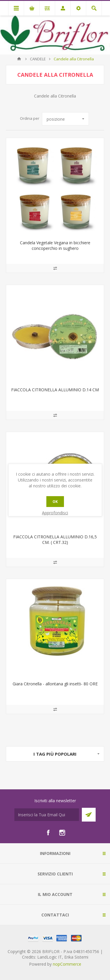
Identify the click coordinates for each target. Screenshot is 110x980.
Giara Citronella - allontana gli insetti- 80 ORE (55, 684)
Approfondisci (55, 513)
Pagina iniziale (19, 59)
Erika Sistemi (76, 957)
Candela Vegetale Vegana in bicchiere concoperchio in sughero (55, 245)
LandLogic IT (50, 957)
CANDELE (38, 59)
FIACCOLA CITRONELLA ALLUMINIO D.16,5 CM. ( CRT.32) (55, 539)
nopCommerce (67, 964)
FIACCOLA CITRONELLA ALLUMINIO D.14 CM (55, 390)
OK (55, 502)
